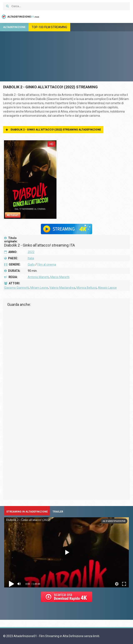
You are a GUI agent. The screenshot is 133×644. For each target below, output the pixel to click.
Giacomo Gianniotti (17, 288)
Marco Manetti (60, 277)
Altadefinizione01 (20, 17)
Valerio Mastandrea (62, 288)
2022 (31, 252)
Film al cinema (47, 264)
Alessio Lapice (107, 288)
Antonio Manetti (38, 277)
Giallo (31, 264)
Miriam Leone (39, 288)
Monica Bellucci (87, 288)
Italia (31, 258)
